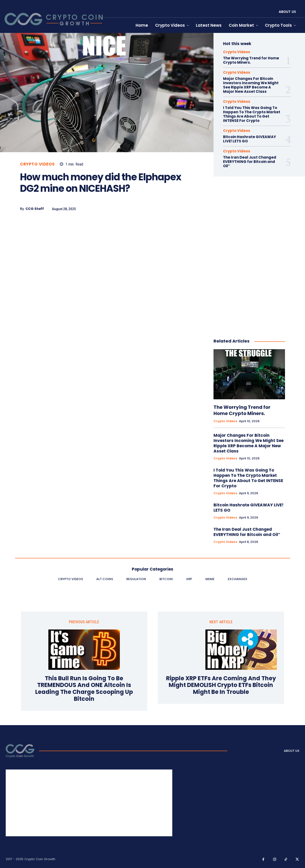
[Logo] (20, 751)
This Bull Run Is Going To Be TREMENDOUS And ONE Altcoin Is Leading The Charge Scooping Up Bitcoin (84, 689)
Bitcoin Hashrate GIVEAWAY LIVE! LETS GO (249, 139)
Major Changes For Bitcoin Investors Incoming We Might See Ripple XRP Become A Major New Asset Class (251, 85)
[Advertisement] (104, 257)
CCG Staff (35, 209)
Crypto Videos (37, 164)
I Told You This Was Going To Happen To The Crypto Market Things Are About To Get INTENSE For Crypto (252, 114)
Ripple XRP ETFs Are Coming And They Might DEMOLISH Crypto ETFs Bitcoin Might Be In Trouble (221, 685)
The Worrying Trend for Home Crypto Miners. (251, 60)
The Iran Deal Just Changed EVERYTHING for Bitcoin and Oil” (250, 162)
